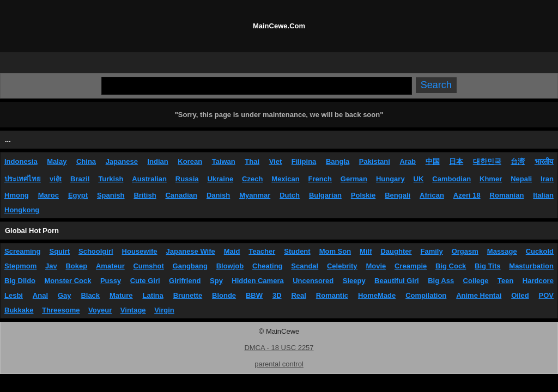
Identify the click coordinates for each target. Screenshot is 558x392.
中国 (433, 161)
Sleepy (354, 281)
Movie (376, 266)
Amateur (110, 266)
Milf (366, 251)
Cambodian (451, 179)
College (476, 281)
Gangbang (190, 266)
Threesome (61, 310)
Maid (232, 251)
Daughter (396, 251)
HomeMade (377, 295)
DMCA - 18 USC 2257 (279, 348)
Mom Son (335, 251)
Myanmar (255, 195)
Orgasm (465, 251)
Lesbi (14, 295)
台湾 (518, 161)
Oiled (520, 295)
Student (297, 251)
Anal (40, 295)
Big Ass (441, 281)
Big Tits (487, 266)
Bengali (398, 195)
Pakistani (375, 161)
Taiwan (224, 161)
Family (432, 251)
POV (546, 295)
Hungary (390, 179)
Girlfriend (185, 281)
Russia (187, 179)
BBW (254, 295)
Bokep (76, 266)
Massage (502, 251)
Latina (153, 295)
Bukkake (19, 310)
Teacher (262, 251)
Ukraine (220, 179)
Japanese (122, 161)
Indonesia (21, 161)
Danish (218, 195)
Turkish (111, 179)
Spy (216, 281)
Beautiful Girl (397, 281)
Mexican (285, 179)
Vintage (133, 310)
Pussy (111, 281)
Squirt (59, 251)
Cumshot (148, 266)
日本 (456, 161)
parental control (279, 364)
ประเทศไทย (23, 179)
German (354, 179)
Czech (252, 179)
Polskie (363, 195)
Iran (547, 179)
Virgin (164, 310)
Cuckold (540, 251)
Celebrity (342, 266)
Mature (121, 295)
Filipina (304, 161)
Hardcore (538, 281)
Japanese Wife (191, 251)
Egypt (78, 195)
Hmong (17, 195)
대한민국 (487, 161)
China (86, 161)
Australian (149, 179)
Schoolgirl (96, 251)
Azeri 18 (467, 195)
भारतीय (544, 161)
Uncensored (313, 281)
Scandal (305, 266)
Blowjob (230, 266)
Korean (190, 161)
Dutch (290, 195)
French (320, 179)
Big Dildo (20, 281)
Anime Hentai (479, 295)
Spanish (111, 195)
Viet (276, 161)
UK (419, 179)
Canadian (181, 195)
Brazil (80, 179)
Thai (252, 161)
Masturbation (531, 266)
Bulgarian (325, 195)
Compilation (426, 295)
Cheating (268, 266)
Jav (51, 266)
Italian (543, 195)
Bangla (338, 161)
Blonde (224, 295)
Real (298, 295)
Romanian (507, 195)
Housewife (140, 251)
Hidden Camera (257, 281)
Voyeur (100, 310)
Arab (408, 161)
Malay (57, 161)
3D (277, 295)
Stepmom (20, 266)
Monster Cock (68, 281)
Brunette (188, 295)
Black (90, 295)
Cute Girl (145, 281)
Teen (505, 281)
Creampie (411, 266)
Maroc (48, 195)
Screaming (22, 251)
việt (56, 179)
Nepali (521, 179)
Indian (157, 161)
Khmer (491, 179)
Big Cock (451, 266)
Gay (65, 295)
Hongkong (22, 210)
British (145, 195)
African (432, 195)
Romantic (332, 295)
